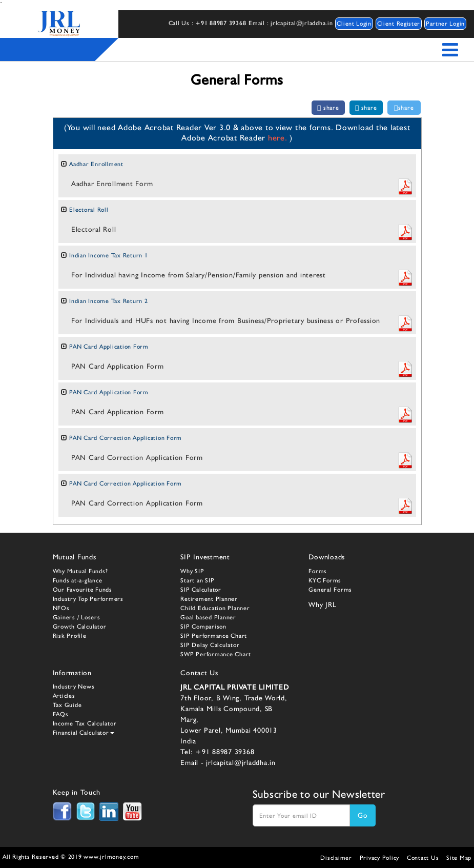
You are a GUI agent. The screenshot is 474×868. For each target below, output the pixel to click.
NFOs (61, 608)
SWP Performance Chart (216, 654)
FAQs (61, 714)
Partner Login (445, 24)
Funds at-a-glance (78, 580)
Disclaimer (336, 858)
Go (363, 815)
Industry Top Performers (88, 599)
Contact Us (423, 858)
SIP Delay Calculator (210, 645)
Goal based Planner (208, 617)
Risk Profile (70, 636)
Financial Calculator (84, 733)
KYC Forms (325, 580)
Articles (64, 696)
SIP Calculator (201, 590)
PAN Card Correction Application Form (126, 438)
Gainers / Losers (77, 617)
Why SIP (192, 571)
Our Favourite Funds (83, 590)
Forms (318, 571)
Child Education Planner (215, 608)
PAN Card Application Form (109, 347)
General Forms (330, 590)
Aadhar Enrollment (96, 164)
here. (279, 138)
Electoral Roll (89, 210)
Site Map (459, 858)
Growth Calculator (80, 627)
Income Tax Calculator (85, 723)
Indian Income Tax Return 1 (109, 255)
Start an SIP (197, 580)
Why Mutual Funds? (80, 571)
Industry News (74, 687)
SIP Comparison (203, 627)
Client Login (354, 24)
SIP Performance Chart (214, 636)
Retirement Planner (209, 599)
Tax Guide (67, 705)
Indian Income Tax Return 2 (109, 301)
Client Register (399, 24)
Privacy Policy (380, 858)
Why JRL (322, 604)
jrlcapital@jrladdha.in (241, 762)
